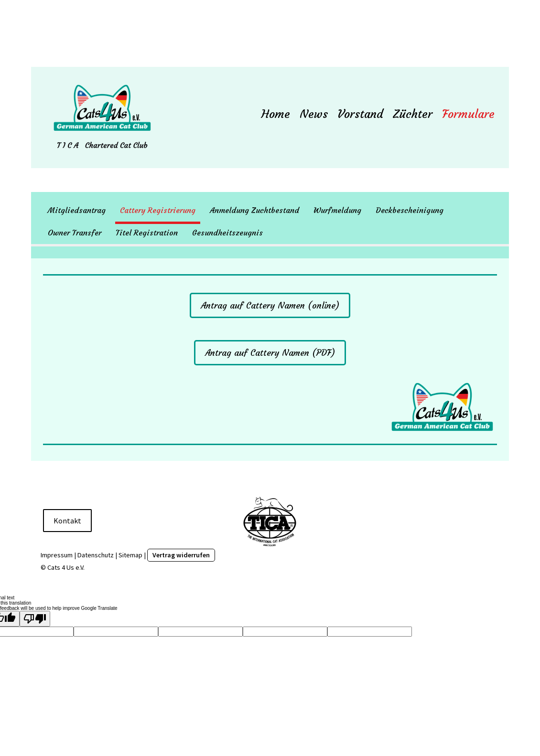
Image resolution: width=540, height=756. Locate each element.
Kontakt (67, 521)
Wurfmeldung (337, 210)
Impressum (57, 555)
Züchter (413, 114)
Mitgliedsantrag (77, 210)
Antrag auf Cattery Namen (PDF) (270, 353)
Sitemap (130, 555)
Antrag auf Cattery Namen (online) (270, 305)
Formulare (468, 114)
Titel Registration (147, 233)
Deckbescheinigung (410, 210)
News (314, 114)
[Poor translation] (35, 619)
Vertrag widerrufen (181, 555)
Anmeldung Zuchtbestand (254, 210)
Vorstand (360, 114)
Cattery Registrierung (158, 210)
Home (276, 114)
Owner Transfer (75, 233)
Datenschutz (96, 555)
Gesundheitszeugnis (227, 233)
